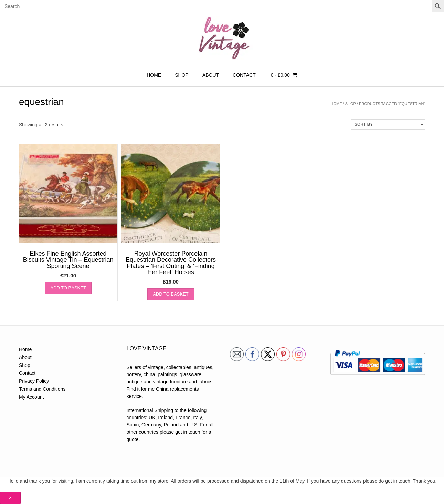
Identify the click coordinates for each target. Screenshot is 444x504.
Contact (244, 75)
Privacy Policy (34, 381)
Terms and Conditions (42, 389)
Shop (182, 75)
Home (154, 75)
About (211, 75)
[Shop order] (388, 124)
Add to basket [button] (68, 288)
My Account (31, 397)
